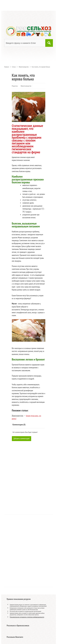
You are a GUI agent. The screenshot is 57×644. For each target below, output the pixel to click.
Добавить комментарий (22, 439)
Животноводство (26, 86)
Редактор (15, 86)
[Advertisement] (25, 481)
